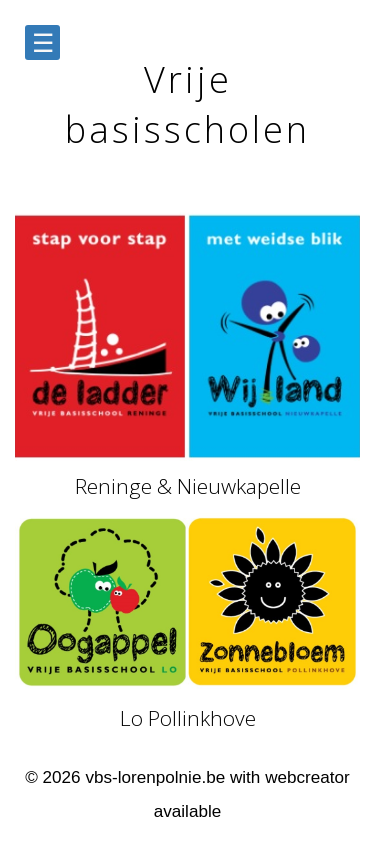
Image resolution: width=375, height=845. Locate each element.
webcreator (307, 777)
